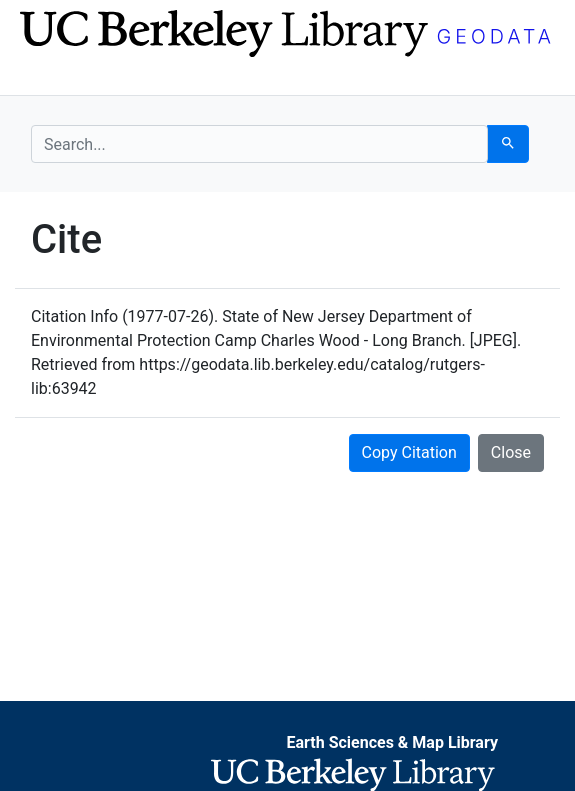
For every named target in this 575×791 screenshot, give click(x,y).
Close (511, 452)
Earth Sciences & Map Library (392, 742)
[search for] (259, 144)
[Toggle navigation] (44, 78)
